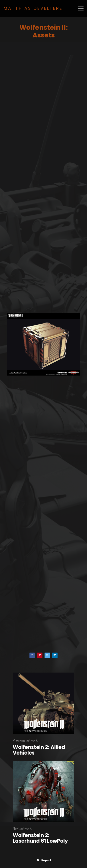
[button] (43, 860)
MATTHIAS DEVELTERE (33, 8)
